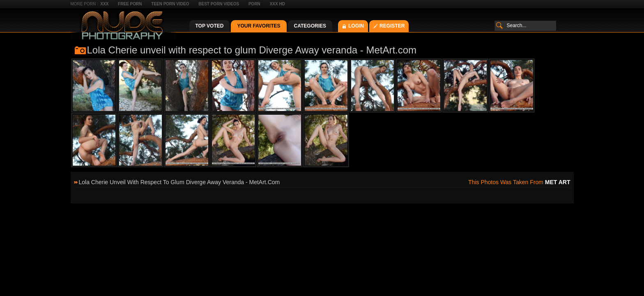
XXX (104, 4)
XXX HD (277, 4)
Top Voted (210, 26)
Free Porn (130, 4)
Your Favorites (259, 26)
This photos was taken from (519, 182)
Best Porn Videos (219, 4)
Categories (310, 26)
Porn (254, 4)
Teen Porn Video (170, 4)
